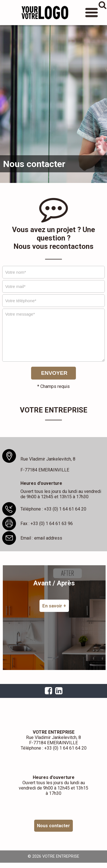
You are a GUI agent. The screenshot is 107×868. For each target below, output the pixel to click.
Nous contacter (53, 826)
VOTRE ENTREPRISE (45, 13)
